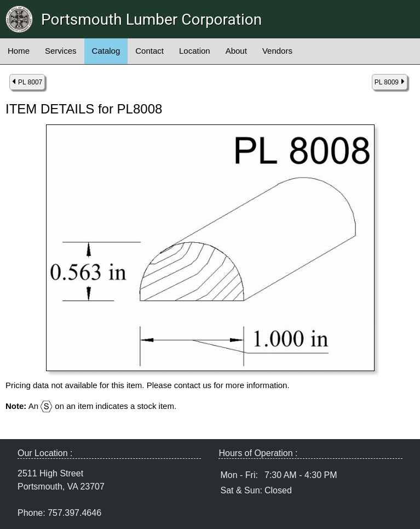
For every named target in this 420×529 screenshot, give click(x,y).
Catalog (106, 51)
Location (195, 51)
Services (61, 51)
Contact (149, 51)
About (236, 51)
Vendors (277, 51)
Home (19, 51)
